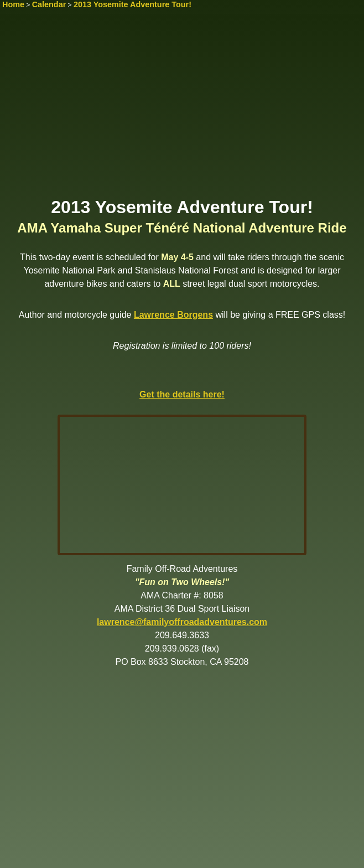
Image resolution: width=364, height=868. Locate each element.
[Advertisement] (182, 109)
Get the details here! (182, 394)
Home (13, 4)
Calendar (49, 4)
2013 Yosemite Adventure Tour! (132, 4)
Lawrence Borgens (173, 315)
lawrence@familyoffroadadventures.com (182, 622)
